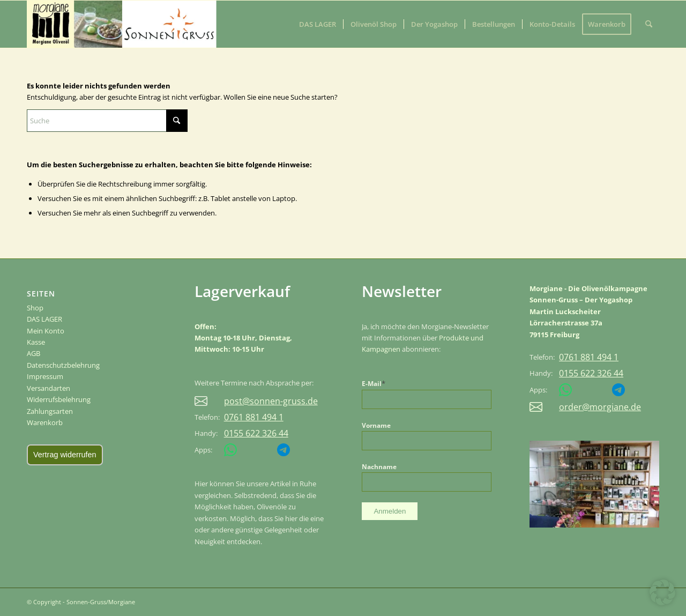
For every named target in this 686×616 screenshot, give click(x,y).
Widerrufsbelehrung (59, 399)
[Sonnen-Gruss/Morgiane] (77, 24)
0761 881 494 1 (254, 417)
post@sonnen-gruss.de (271, 401)
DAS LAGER (44, 319)
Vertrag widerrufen (65, 455)
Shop (35, 308)
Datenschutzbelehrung (63, 365)
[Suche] (649, 24)
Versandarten (49, 388)
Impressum (45, 376)
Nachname (379, 467)
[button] (662, 592)
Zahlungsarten (50, 411)
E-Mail (374, 384)
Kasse (36, 342)
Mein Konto (46, 331)
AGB (33, 353)
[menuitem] (318, 24)
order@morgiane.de (600, 407)
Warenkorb (45, 422)
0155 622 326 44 (256, 433)
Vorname (376, 425)
